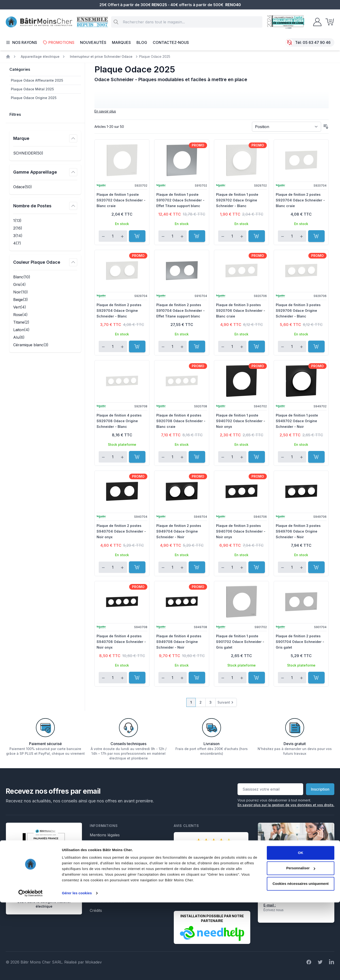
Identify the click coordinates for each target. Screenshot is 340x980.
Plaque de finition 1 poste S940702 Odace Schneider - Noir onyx (241, 421)
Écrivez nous (274, 910)
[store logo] (39, 22)
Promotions (59, 42)
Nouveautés (93, 42)
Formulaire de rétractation (113, 882)
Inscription (320, 789)
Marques (121, 42)
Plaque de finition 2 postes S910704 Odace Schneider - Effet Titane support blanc (181, 311)
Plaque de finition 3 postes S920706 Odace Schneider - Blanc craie (241, 311)
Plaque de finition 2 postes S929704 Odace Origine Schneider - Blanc (119, 311)
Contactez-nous (171, 42)
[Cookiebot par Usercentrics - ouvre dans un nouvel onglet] (31, 971)
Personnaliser (301, 946)
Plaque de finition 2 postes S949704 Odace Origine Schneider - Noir (179, 531)
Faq (93, 863)
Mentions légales (105, 835)
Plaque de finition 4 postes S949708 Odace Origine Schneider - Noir (179, 642)
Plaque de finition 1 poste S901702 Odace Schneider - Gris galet (240, 642)
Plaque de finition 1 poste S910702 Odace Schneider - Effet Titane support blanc (180, 200)
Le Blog (96, 873)
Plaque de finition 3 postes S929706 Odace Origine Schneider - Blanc (298, 311)
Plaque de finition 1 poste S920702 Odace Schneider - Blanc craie (121, 200)
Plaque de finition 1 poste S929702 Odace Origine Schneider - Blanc (237, 200)
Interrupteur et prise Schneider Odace (101, 56)
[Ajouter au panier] (137, 236)
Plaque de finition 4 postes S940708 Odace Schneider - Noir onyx (121, 642)
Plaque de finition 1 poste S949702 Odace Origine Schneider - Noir (297, 421)
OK (301, 930)
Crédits (96, 910)
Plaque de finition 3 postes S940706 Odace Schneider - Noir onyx (241, 531)
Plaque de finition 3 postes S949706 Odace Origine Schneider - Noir (298, 531)
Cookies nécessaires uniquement (301, 961)
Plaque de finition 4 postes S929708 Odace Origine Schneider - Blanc (119, 421)
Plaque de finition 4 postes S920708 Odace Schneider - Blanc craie (181, 421)
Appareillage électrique (40, 56)
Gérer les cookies (77, 971)
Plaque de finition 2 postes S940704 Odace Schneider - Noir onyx (121, 531)
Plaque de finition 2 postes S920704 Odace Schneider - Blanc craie (300, 200)
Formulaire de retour (108, 901)
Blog (142, 42)
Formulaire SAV (104, 892)
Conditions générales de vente (117, 844)
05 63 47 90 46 (317, 42)
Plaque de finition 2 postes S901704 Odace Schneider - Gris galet (300, 642)
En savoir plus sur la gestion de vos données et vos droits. (286, 805)
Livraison (98, 854)
